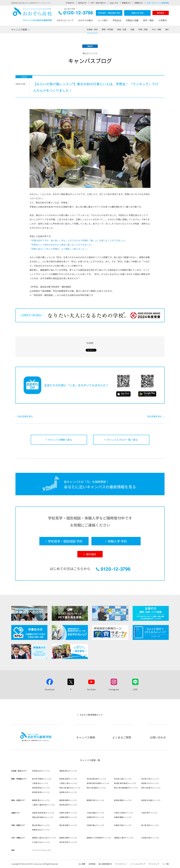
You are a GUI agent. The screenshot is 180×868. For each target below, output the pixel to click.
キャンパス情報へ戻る (60, 440)
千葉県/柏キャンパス (40, 783)
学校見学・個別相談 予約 (109, 13)
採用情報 (92, 864)
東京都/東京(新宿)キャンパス (125, 783)
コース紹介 (103, 20)
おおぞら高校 (32, 14)
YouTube (91, 689)
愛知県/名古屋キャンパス (151, 800)
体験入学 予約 (137, 13)
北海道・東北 (92, 29)
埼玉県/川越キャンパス (123, 779)
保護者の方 (139, 3)
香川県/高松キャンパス (150, 825)
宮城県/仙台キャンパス (41, 771)
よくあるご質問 (122, 737)
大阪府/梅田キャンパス (95, 813)
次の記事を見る (154, 416)
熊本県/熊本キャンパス (68, 842)
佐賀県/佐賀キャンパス (150, 838)
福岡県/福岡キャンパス (68, 838)
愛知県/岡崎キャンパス (123, 800)
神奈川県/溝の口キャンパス (70, 788)
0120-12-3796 (76, 14)
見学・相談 (148, 20)
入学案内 (162, 20)
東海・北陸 (122, 29)
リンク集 (165, 864)
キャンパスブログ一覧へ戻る (122, 440)
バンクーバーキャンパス (41, 850)
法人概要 (82, 864)
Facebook (50, 689)
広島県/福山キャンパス (95, 825)
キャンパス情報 (19, 29)
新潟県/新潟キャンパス (41, 792)
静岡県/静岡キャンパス (68, 800)
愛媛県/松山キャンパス (41, 830)
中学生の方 (70, 3)
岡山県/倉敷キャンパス (68, 825)
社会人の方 (114, 3)
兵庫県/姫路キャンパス (123, 817)
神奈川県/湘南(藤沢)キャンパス (126, 788)
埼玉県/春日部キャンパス (96, 779)
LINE (135, 689)
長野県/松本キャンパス (68, 792)
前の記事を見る (26, 416)
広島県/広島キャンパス (123, 825)
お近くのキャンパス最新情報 (158, 3)
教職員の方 (126, 3)
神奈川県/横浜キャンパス (96, 788)
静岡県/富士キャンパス (41, 800)
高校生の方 (82, 3)
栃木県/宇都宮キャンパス (42, 779)
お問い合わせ (158, 737)
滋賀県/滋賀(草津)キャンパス (43, 813)
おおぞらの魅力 (86, 20)
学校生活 (117, 20)
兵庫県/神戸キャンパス (95, 817)
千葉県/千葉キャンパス (68, 783)
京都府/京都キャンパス (68, 813)
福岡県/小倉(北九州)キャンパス (44, 838)
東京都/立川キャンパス (150, 783)
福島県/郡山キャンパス (68, 771)
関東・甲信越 (107, 29)
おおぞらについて (65, 20)
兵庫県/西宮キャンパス (68, 817)
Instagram (114, 689)
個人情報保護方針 (105, 864)
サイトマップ (154, 864)
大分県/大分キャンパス (41, 842)
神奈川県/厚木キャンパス (151, 788)
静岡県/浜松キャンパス (95, 800)
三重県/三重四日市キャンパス (43, 805)
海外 (167, 29)
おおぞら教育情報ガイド (91, 715)
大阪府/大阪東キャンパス (124, 813)
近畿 (132, 29)
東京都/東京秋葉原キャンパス (98, 783)
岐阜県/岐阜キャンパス (68, 805)
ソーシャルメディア (138, 864)
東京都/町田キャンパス (41, 788)
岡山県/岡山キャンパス (41, 825)
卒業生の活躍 (132, 20)
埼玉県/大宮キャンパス (150, 779)
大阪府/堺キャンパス (149, 813)
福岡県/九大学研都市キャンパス (99, 838)
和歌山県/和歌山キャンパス (43, 817)
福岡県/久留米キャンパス (124, 838)
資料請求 (161, 13)
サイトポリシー (121, 864)
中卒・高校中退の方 (98, 3)
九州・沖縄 (156, 29)
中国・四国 (143, 29)
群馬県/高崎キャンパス (68, 779)
